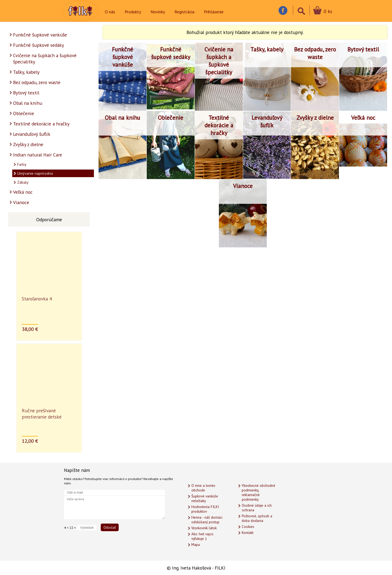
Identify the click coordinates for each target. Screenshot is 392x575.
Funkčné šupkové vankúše (40, 35)
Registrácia (184, 12)
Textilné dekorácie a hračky (41, 124)
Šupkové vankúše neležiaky (205, 499)
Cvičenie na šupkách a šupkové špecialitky (45, 59)
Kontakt (248, 533)
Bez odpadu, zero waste (37, 82)
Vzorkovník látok (204, 528)
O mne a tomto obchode (203, 488)
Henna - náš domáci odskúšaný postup (207, 520)
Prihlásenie (214, 12)
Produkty (133, 12)
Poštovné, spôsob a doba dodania (257, 518)
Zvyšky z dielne (28, 144)
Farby (22, 164)
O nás (110, 12)
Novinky (158, 12)
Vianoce (21, 202)
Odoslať (110, 527)
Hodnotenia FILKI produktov (205, 509)
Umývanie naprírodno (35, 173)
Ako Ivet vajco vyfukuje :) (202, 536)
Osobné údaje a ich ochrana (257, 508)
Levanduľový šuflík (32, 134)
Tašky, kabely (26, 72)
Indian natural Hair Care (38, 155)
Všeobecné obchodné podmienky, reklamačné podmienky (258, 493)
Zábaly (23, 182)
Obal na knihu (28, 103)
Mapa (196, 545)
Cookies (248, 527)
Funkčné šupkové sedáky (39, 45)
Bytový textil (26, 93)
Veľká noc (23, 192)
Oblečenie (24, 113)
